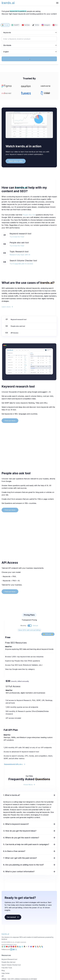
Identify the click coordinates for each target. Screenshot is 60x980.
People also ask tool (18, 326)
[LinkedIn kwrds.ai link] (11, 949)
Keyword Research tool (9, 959)
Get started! (13, 917)
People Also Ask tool (8, 962)
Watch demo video (16, 161)
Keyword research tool (19, 319)
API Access (15, 333)
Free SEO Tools (7, 968)
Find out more (10, 421)
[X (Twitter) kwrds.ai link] (16, 949)
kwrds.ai (5, 934)
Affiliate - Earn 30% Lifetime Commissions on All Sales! (19, 979)
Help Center (6, 973)
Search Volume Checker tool (11, 965)
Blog (3, 970)
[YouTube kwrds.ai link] (14, 949)
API (3, 976)
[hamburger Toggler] (57, 3)
